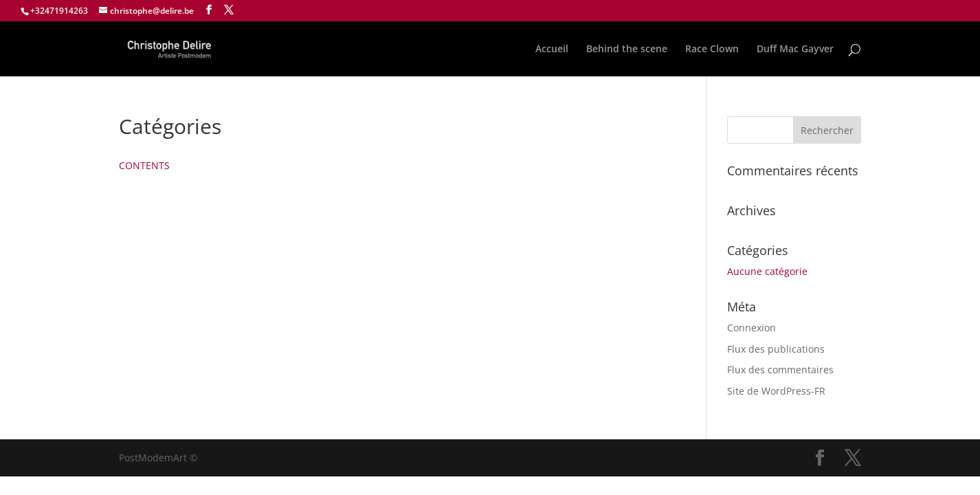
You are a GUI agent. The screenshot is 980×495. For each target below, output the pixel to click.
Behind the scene (627, 49)
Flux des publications (776, 349)
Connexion (751, 328)
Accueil (552, 49)
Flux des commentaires (780, 370)
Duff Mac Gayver (795, 49)
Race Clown (712, 49)
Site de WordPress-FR (776, 391)
